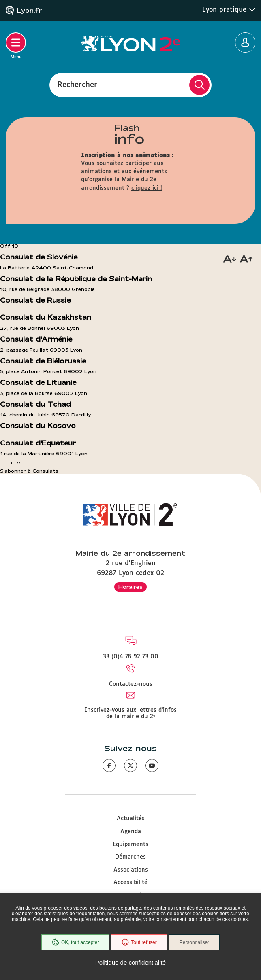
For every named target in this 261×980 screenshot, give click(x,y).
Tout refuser (139, 942)
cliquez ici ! (147, 188)
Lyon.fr (30, 11)
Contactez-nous (131, 684)
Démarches (130, 857)
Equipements (130, 844)
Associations (131, 870)
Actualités (131, 819)
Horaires (130, 587)
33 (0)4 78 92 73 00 (131, 657)
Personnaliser (194, 942)
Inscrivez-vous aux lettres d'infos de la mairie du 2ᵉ (130, 713)
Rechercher (77, 85)
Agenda (131, 832)
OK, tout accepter (75, 942)
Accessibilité (130, 882)
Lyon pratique (229, 10)
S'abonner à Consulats (29, 471)
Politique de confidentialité (130, 962)
